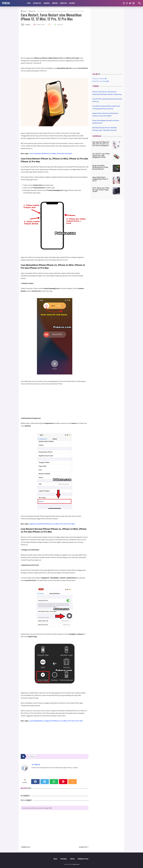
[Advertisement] (55, 42)
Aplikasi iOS (37, 3)
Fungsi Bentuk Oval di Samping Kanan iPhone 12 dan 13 (100, 179)
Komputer (63, 3)
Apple (29, 3)
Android (55, 3)
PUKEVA (6, 3)
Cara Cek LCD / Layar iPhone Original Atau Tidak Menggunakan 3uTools (101, 155)
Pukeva (37, 765)
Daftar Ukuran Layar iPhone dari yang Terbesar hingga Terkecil (101, 190)
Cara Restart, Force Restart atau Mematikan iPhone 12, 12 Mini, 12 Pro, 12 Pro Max (51, 17)
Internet (72, 3)
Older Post (84, 847)
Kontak (72, 859)
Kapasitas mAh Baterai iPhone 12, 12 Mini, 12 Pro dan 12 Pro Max (52, 524)
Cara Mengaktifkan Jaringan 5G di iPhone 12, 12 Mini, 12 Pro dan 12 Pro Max (56, 721)
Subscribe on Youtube (100, 81)
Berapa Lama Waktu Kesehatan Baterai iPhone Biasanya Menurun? (100, 167)
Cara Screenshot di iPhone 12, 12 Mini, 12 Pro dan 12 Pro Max (51, 153)
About (55, 859)
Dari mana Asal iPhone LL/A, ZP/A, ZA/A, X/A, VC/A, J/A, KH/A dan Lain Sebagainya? (101, 144)
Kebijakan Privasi (83, 859)
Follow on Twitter (99, 79)
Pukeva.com (76, 864)
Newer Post (26, 847)
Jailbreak (46, 3)
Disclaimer (64, 859)
